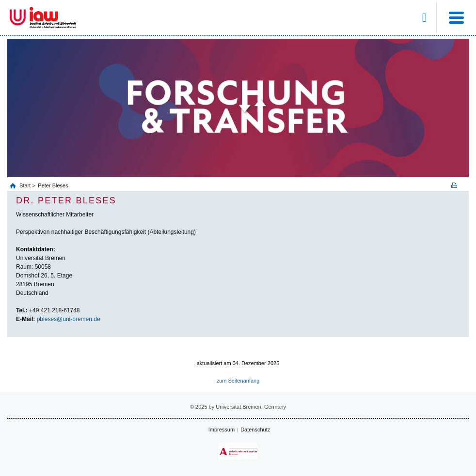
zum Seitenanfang (238, 381)
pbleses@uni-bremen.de (69, 319)
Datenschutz (255, 430)
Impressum (222, 430)
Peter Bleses (53, 185)
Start (26, 185)
